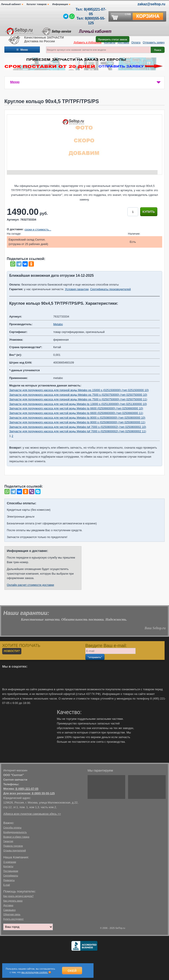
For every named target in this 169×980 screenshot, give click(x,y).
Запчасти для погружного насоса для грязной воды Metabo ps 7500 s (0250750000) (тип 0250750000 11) (78, 399)
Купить (149, 212)
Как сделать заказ (13, 901)
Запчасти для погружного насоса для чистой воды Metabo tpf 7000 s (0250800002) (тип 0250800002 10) (78, 427)
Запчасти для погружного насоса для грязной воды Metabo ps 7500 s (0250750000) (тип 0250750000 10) (78, 395)
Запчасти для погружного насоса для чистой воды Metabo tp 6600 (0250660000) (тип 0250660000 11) (76, 413)
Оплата (136, 43)
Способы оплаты (12, 828)
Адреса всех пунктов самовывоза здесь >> (32, 814)
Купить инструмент (13, 919)
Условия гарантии (77, 289)
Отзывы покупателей (15, 850)
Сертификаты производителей (111, 289)
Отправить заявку (154, 43)
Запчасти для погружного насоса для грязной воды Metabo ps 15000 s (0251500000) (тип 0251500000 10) (79, 390)
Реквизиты (9, 880)
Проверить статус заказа (113, 39)
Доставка (123, 43)
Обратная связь (12, 914)
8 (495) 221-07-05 (27, 789)
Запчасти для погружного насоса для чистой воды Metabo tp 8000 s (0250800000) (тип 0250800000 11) (77, 422)
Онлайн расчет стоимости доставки (30, 585)
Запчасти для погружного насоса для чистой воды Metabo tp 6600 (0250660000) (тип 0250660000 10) (76, 408)
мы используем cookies (35, 972)
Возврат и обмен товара (16, 837)
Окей (72, 971)
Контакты (110, 43)
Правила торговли (13, 846)
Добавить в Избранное (88, 43)
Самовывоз (9, 910)
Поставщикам (11, 871)
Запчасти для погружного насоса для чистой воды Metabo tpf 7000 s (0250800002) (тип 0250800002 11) (78, 431)
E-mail (7, 885)
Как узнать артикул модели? (18, 896)
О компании (10, 862)
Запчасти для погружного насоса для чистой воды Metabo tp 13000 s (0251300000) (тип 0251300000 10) (78, 404)
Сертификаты (11, 876)
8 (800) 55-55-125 (43, 793)
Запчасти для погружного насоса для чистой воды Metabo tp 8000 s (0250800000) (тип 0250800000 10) (77, 418)
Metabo (58, 324)
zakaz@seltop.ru (151, 4)
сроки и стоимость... (38, 229)
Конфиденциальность (15, 832)
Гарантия (8, 841)
